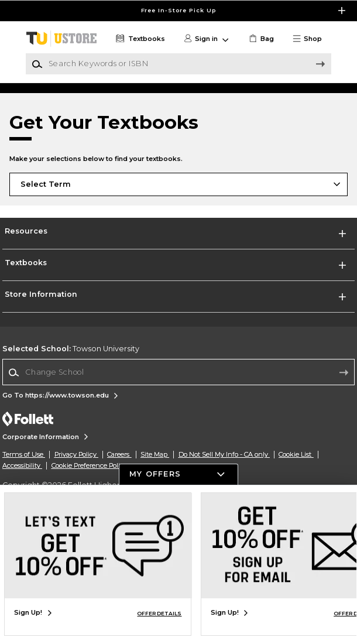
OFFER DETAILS (159, 613)
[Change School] (179, 452)
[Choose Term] (179, 264)
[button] (311, 39)
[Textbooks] (139, 39)
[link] (261, 39)
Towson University (71, 428)
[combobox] (179, 452)
